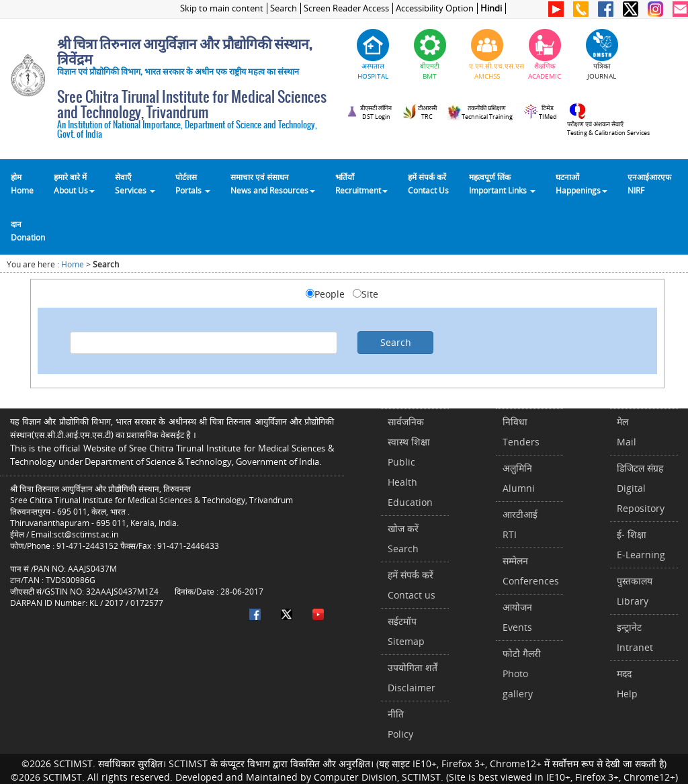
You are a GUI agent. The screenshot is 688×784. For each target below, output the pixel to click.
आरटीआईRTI (520, 524)
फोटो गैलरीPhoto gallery (522, 673)
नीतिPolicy (400, 724)
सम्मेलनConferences (531, 571)
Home (73, 264)
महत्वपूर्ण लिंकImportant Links (502, 183)
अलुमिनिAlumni (519, 478)
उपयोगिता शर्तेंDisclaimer (413, 678)
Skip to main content (222, 8)
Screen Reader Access (346, 8)
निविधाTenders (521, 432)
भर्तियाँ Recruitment (361, 183)
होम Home (22, 183)
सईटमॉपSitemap (406, 631)
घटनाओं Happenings (582, 183)
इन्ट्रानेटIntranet (635, 637)
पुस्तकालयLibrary (635, 591)
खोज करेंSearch (403, 538)
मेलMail (627, 432)
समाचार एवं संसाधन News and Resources (273, 183)
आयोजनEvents (517, 617)
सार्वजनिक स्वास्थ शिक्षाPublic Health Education (410, 462)
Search (284, 8)
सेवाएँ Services (135, 183)
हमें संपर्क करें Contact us (412, 585)
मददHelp (627, 684)
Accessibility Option (435, 8)
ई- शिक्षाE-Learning (641, 545)
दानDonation (28, 230)
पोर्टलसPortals (193, 183)
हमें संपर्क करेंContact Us (428, 183)
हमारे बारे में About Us (74, 183)
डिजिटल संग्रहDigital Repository (641, 488)
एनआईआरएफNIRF (649, 183)
